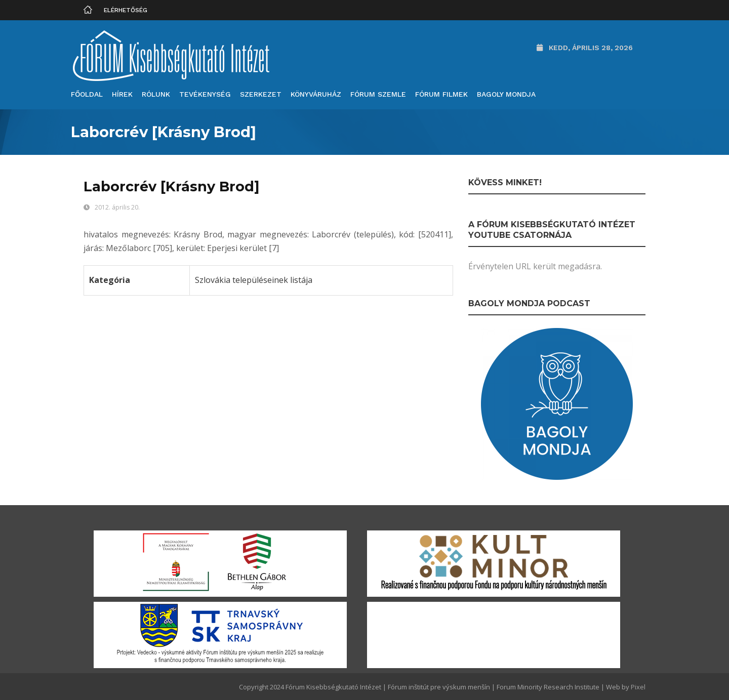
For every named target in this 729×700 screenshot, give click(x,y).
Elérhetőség (126, 10)
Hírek (122, 94)
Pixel (638, 687)
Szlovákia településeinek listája (254, 280)
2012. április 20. (117, 207)
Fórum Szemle (378, 94)
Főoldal (87, 94)
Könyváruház (316, 94)
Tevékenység (205, 94)
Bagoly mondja (506, 94)
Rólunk (156, 94)
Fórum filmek (441, 94)
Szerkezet (261, 94)
